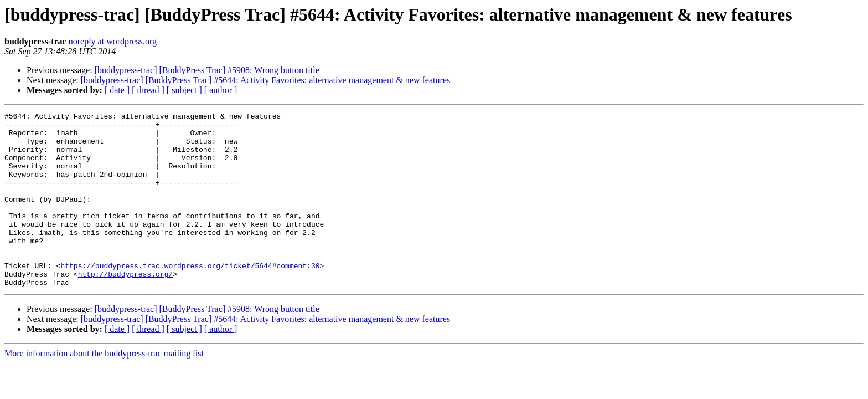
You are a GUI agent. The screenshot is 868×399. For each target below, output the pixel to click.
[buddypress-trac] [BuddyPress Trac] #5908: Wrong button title (207, 70)
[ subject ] (184, 90)
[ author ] (221, 90)
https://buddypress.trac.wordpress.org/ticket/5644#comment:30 (190, 297)
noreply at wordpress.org (113, 41)
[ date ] (117, 90)
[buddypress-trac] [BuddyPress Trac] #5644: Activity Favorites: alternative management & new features (265, 80)
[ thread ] (148, 90)
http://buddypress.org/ (126, 307)
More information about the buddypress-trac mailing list (104, 388)
